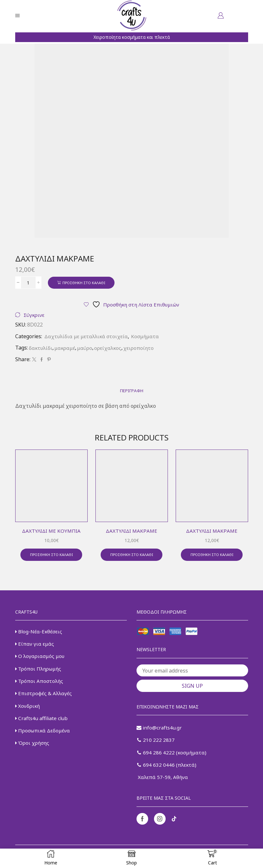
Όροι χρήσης (33, 749)
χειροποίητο (142, 349)
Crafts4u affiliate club (43, 724)
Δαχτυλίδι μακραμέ (131, 532)
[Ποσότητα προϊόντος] (28, 283)
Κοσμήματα (148, 337)
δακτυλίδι (41, 349)
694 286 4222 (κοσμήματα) (173, 756)
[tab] (132, 392)
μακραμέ (66, 349)
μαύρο (87, 349)
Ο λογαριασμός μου (41, 659)
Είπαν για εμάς (35, 647)
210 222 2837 (156, 743)
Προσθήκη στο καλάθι (86, 283)
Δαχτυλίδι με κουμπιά (51, 532)
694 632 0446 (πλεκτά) (167, 769)
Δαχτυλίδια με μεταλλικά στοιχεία (88, 337)
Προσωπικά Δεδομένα (44, 737)
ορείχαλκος (110, 349)
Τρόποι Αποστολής (40, 685)
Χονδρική (28, 711)
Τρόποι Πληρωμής (39, 672)
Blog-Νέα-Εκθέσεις (39, 634)
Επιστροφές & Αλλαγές (44, 698)
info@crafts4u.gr (160, 730)
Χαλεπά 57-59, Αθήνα (163, 782)
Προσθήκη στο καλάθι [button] (51, 557)
